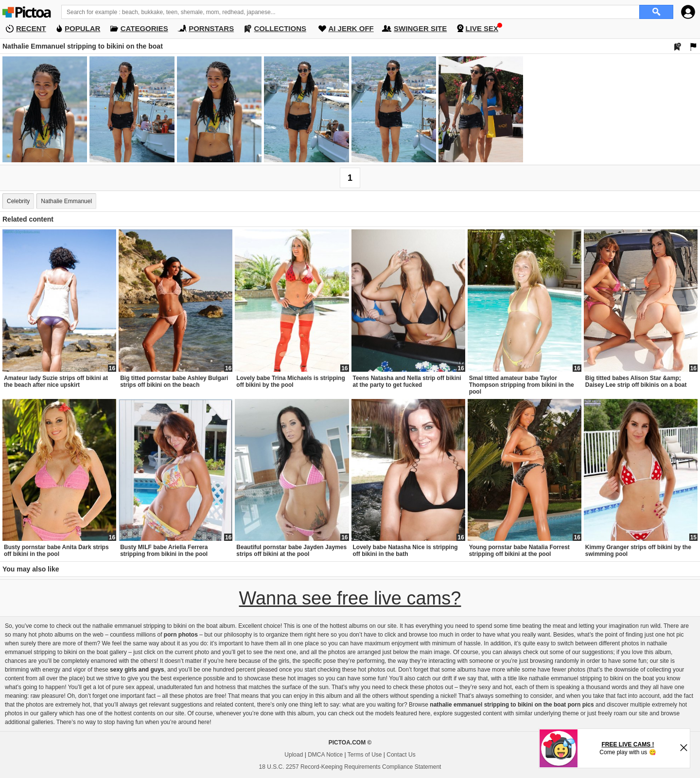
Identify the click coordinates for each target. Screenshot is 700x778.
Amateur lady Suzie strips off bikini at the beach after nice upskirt (56, 381)
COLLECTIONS (280, 28)
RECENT (31, 28)
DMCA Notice (325, 755)
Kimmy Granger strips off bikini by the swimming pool (638, 551)
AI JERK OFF (351, 28)
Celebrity (18, 201)
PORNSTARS (211, 28)
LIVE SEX (482, 28)
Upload (294, 755)
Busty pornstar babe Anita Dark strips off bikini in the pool (56, 551)
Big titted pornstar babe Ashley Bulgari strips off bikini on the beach (174, 381)
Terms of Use (365, 755)
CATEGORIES (144, 28)
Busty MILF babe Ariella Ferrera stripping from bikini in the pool (164, 551)
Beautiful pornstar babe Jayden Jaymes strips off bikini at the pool (291, 551)
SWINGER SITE (420, 28)
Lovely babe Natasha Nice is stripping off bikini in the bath (405, 551)
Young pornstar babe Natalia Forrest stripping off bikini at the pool (519, 551)
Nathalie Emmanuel (66, 201)
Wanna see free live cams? (350, 598)
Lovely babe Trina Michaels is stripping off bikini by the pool (290, 381)
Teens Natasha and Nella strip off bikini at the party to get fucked (407, 381)
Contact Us (401, 755)
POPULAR (82, 28)
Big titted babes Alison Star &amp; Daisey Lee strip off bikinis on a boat (636, 381)
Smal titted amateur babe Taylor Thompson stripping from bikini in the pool (522, 385)
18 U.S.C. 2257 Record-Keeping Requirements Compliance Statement (350, 767)
